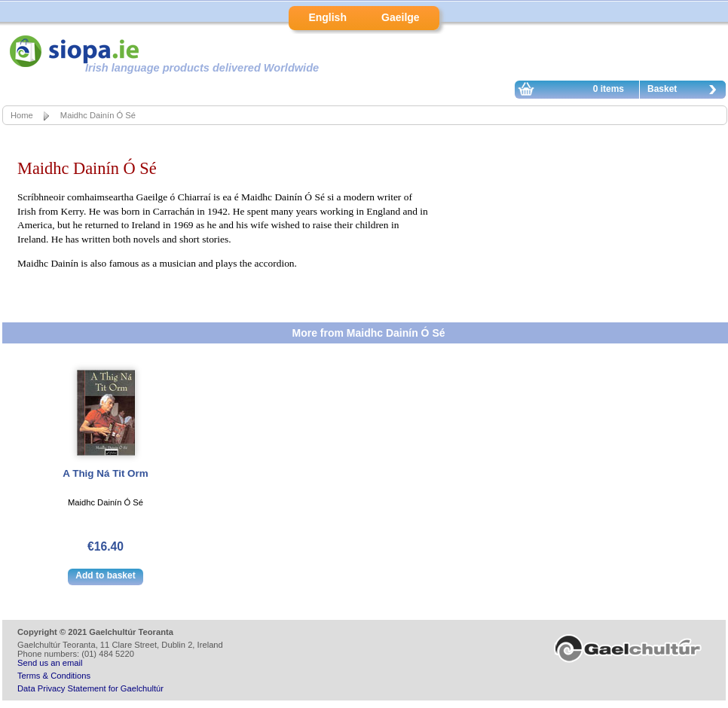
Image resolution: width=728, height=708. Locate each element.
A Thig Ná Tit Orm (105, 473)
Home (22, 115)
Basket (686, 91)
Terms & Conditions (54, 676)
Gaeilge (401, 17)
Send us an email (50, 663)
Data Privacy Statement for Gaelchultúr (90, 688)
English (327, 17)
